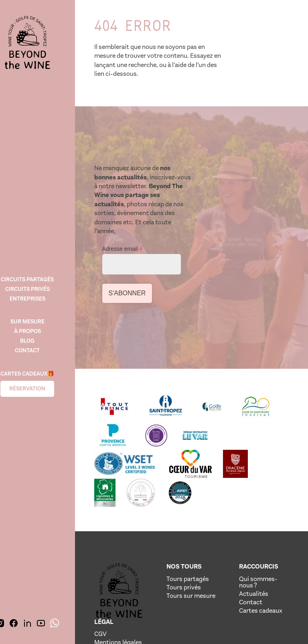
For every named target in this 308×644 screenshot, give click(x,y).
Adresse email (228, 172)
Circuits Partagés (40, 274)
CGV (256, 514)
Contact (40, 346)
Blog (40, 336)
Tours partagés (163, 517)
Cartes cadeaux (212, 556)
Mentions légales (264, 526)
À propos (40, 327)
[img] (40, 44)
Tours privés (168, 529)
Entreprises (40, 294)
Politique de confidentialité (271, 549)
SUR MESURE (40, 317)
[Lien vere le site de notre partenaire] (121, 344)
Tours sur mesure (164, 541)
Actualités (215, 535)
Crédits (261, 537)
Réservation (40, 385)
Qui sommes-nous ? (214, 521)
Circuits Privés (40, 284)
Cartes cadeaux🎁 (40, 370)
